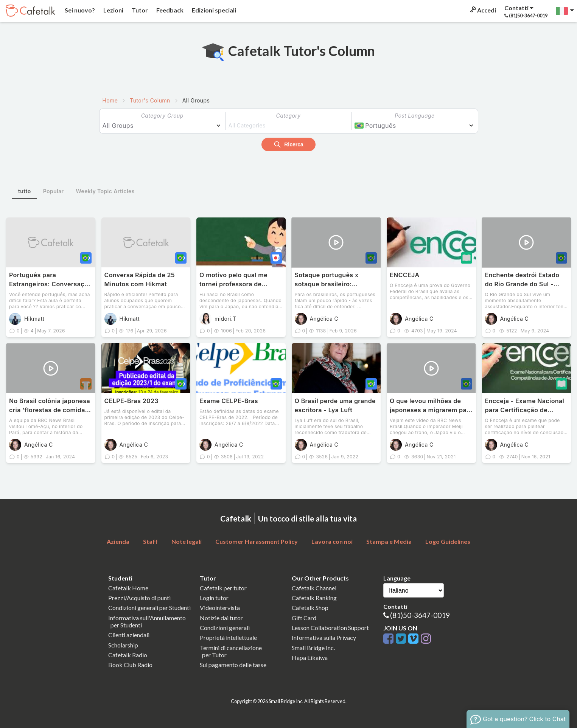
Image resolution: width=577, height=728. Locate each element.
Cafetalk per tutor (223, 588)
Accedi (482, 10)
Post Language (414, 116)
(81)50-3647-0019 (420, 615)
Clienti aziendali (129, 635)
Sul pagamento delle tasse (233, 665)
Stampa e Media (389, 541)
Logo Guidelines (448, 541)
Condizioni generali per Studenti (149, 608)
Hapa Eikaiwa (310, 657)
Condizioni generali (225, 628)
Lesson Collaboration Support (330, 628)
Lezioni (113, 10)
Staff (150, 541)
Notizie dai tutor (221, 618)
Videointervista (220, 608)
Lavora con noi (332, 541)
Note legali (187, 541)
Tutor (139, 10)
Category (288, 116)
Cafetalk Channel (314, 588)
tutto (25, 191)
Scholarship (123, 645)
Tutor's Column (150, 100)
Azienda (118, 541)
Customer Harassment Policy (257, 541)
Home (110, 100)
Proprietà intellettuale (228, 637)
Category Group (162, 116)
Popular (54, 191)
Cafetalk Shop (310, 608)
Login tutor (214, 598)
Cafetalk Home (128, 588)
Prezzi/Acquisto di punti (139, 598)
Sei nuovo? (79, 10)
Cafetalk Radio (128, 655)
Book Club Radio (130, 665)
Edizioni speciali (213, 10)
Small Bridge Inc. (313, 648)
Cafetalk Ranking (314, 598)
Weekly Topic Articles (105, 191)
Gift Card (304, 618)
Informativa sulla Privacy (324, 637)
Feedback (169, 10)
